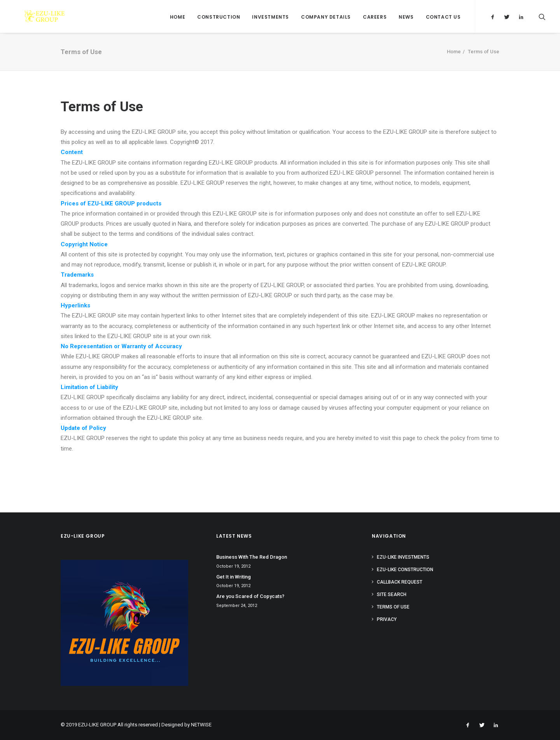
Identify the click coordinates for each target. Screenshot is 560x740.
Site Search (392, 594)
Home (178, 17)
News (406, 17)
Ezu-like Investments (403, 557)
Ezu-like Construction (405, 570)
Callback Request (400, 582)
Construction (219, 17)
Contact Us (443, 17)
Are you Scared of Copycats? (250, 596)
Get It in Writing (234, 577)
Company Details (326, 17)
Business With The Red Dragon (252, 557)
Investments (270, 17)
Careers (375, 17)
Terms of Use (393, 607)
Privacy (387, 619)
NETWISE (201, 725)
